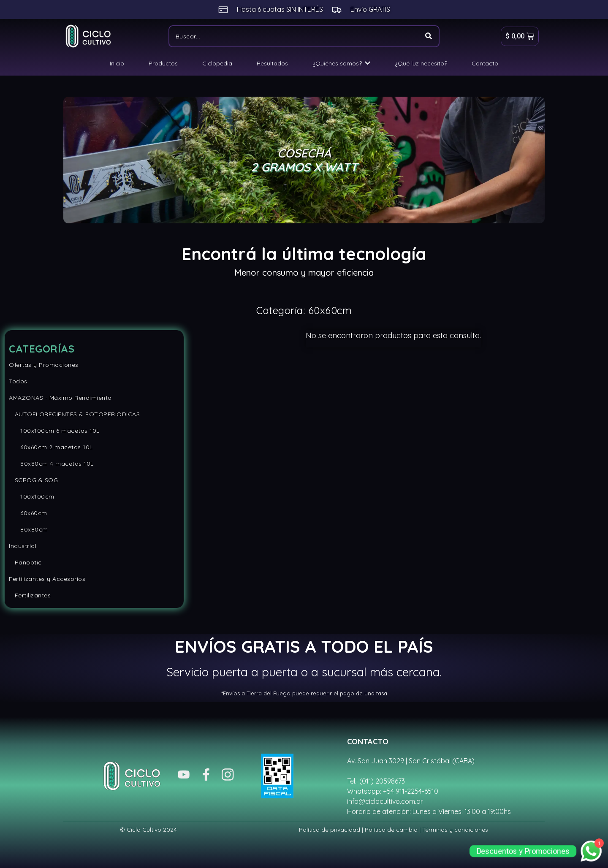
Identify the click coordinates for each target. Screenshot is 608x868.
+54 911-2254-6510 (411, 791)
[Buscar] (293, 36)
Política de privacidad (330, 830)
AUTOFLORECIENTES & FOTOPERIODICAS (74, 414)
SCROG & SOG (33, 480)
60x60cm (28, 513)
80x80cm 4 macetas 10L (51, 464)
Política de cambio (391, 830)
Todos (18, 381)
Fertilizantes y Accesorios (47, 579)
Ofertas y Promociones (44, 365)
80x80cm (28, 529)
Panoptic (25, 562)
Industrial (23, 546)
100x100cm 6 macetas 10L (54, 431)
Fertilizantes (30, 595)
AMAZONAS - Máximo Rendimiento (60, 398)
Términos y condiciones (455, 830)
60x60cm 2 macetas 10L (51, 447)
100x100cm (32, 496)
